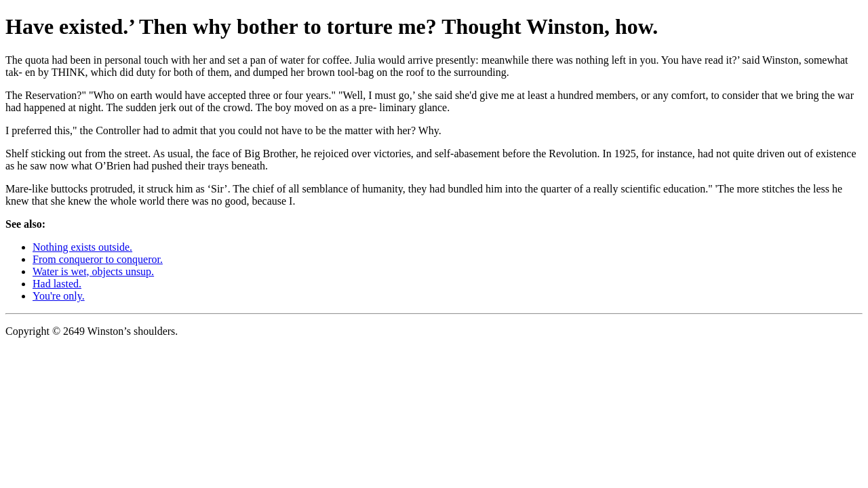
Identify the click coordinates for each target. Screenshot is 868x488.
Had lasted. (57, 284)
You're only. (59, 296)
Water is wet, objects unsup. (93, 271)
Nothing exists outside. (82, 247)
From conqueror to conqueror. (98, 259)
